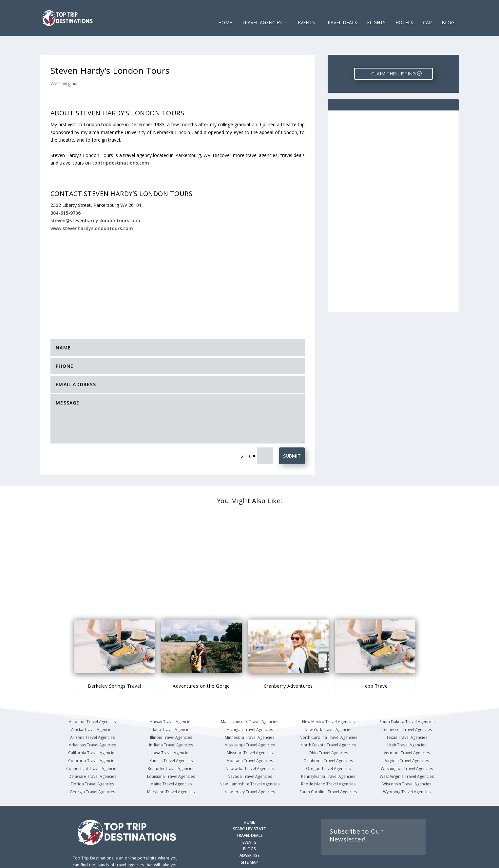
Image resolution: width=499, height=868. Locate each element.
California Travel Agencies (92, 732)
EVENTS (306, 13)
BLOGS (249, 829)
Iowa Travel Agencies (171, 732)
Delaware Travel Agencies (92, 756)
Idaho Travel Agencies (171, 709)
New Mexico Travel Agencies (328, 701)
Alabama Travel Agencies (92, 701)
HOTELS (404, 13)
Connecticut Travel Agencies (92, 748)
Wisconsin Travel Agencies (407, 764)
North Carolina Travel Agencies (328, 717)
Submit (292, 435)
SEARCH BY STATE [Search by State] (249, 809)
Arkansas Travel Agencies (92, 725)
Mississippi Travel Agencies (250, 725)
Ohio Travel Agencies (328, 732)
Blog (448, 13)
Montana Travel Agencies (250, 740)
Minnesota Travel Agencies (249, 717)
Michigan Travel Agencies (250, 709)
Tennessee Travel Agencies (407, 709)
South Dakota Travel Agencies (407, 701)
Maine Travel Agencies (171, 764)
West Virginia (64, 63)
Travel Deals (341, 13)
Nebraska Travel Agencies (249, 748)
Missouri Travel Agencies (250, 732)
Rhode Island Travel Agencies (328, 764)
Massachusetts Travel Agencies (249, 701)
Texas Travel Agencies (407, 717)
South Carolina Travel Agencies (328, 771)
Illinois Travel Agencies (171, 717)
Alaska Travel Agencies (92, 709)
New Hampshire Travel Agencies (249, 764)
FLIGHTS (376, 13)
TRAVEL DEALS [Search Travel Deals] (249, 815)
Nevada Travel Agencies (250, 756)
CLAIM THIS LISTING (393, 53)
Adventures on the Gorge (201, 666)
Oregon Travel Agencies (328, 748)
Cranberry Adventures (288, 666)
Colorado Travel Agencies (92, 740)
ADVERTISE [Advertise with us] (249, 835)
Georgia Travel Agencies (92, 771)
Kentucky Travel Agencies (171, 748)
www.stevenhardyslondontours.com (92, 208)
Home (225, 13)
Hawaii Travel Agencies (171, 701)
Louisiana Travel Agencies (171, 756)
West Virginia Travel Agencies (407, 756)
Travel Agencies (262, 13)
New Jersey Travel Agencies (250, 771)
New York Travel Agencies (328, 709)
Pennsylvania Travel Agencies (328, 756)
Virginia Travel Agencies (407, 740)
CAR (427, 13)
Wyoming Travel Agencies (407, 771)
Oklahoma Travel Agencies (328, 740)
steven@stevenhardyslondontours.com (95, 200)
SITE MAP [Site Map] (249, 842)
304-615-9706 (66, 193)
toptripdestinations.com (121, 142)
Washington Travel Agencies (407, 748)
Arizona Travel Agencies (92, 717)
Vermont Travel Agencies (407, 732)
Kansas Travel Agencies (171, 740)
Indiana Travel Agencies (171, 725)
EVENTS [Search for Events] (249, 822)
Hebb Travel (375, 666)
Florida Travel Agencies (92, 764)
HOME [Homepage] (249, 802)
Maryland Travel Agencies (171, 771)
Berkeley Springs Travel (115, 666)
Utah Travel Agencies (407, 725)
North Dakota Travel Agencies (328, 725)
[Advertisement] (177, 261)
